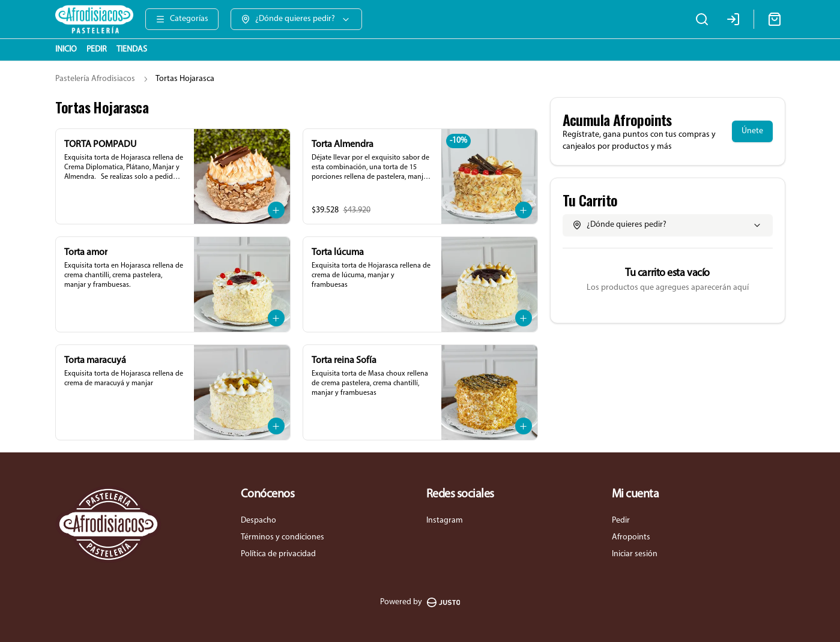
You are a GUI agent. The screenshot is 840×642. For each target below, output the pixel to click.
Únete (752, 131)
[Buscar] (702, 19)
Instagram (445, 520)
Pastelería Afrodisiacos (95, 79)
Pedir (621, 520)
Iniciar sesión (635, 554)
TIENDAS (132, 49)
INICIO (66, 49)
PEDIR (97, 49)
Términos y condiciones (283, 537)
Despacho (258, 520)
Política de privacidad (278, 554)
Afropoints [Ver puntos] (631, 537)
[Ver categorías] (182, 19)
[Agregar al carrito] (276, 210)
